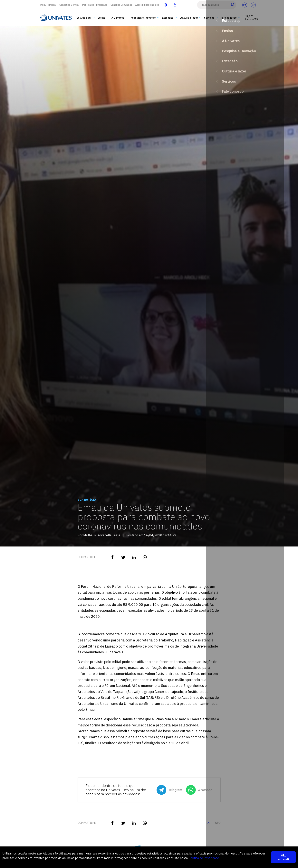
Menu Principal (48, 5)
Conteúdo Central (69, 5)
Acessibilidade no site (147, 5)
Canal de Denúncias (121, 5)
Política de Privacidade (95, 5)
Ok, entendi (283, 857)
